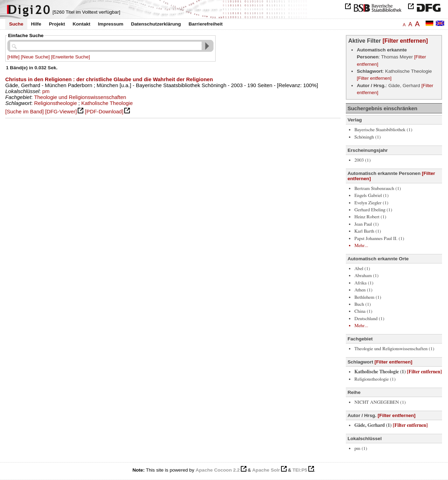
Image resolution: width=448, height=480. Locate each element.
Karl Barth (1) (367, 231)
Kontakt (81, 24)
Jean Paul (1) (366, 224)
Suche (16, 24)
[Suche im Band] (24, 111)
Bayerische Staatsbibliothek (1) (383, 130)
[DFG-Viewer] (61, 111)
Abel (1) (362, 269)
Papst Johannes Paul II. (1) (379, 239)
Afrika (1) (364, 283)
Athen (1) (363, 290)
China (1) (363, 311)
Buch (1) (362, 304)
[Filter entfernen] (405, 41)
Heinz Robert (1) (370, 217)
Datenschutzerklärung (156, 24)
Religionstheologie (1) (375, 379)
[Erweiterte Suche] (71, 57)
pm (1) (361, 449)
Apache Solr (266, 470)
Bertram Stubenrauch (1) (377, 189)
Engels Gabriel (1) (371, 196)
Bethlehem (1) (368, 297)
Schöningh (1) (367, 137)
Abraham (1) (366, 276)
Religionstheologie (55, 103)
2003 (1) (362, 160)
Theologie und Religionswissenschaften (80, 97)
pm (46, 91)
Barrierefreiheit (206, 24)
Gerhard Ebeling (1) (373, 210)
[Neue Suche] (35, 57)
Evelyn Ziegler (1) (371, 203)
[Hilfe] (13, 57)
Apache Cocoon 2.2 (218, 470)
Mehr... (361, 246)
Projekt (57, 24)
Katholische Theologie (107, 103)
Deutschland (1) (369, 319)
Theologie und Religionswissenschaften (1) (394, 349)
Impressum (111, 24)
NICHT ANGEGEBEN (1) (380, 402)
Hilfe (36, 24)
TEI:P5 (300, 470)
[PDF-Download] (104, 111)
